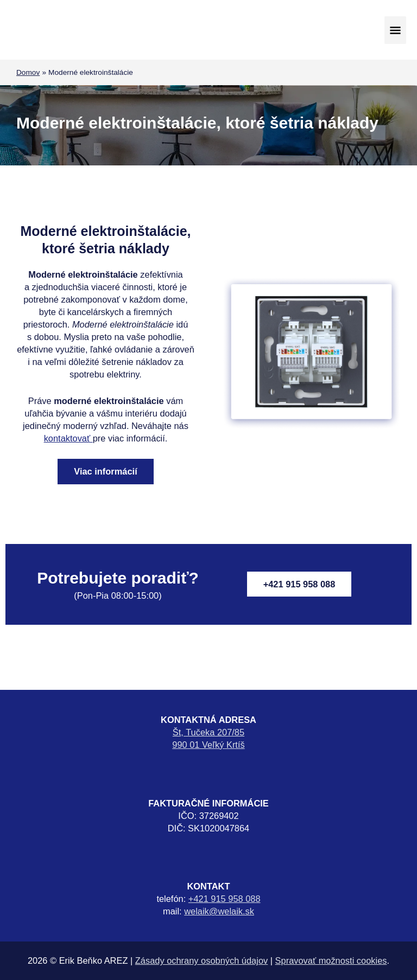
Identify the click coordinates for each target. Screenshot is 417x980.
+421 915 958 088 (299, 584)
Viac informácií (105, 471)
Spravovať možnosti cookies (331, 960)
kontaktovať (68, 438)
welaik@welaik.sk (219, 911)
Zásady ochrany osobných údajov (201, 960)
